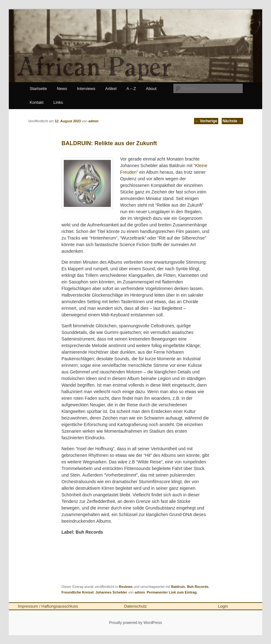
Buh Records (198, 587)
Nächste (232, 121)
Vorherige (206, 121)
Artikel (111, 89)
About (151, 89)
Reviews (126, 587)
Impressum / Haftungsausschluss (48, 606)
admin (140, 592)
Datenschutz (135, 606)
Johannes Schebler (111, 592)
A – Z (131, 89)
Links (58, 102)
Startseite (38, 89)
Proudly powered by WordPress (135, 623)
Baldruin (178, 587)
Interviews (86, 89)
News (62, 89)
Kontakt (37, 102)
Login (223, 606)
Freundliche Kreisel (78, 592)
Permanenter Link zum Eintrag (172, 592)
